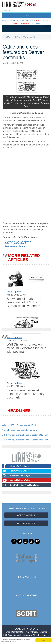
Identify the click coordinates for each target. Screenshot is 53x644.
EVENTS (34, 629)
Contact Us (17, 632)
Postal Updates (14, 292)
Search (26, 16)
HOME (7, 37)
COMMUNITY (21, 629)
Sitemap (44, 632)
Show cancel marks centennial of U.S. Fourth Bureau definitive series (24, 302)
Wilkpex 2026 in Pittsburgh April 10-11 (19, 425)
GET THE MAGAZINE (26, 515)
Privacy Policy (31, 632)
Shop (8, 632)
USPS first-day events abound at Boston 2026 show (25, 435)
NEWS (17, 37)
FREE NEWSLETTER (26, 523)
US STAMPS (29, 37)
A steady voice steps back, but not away (20, 430)
